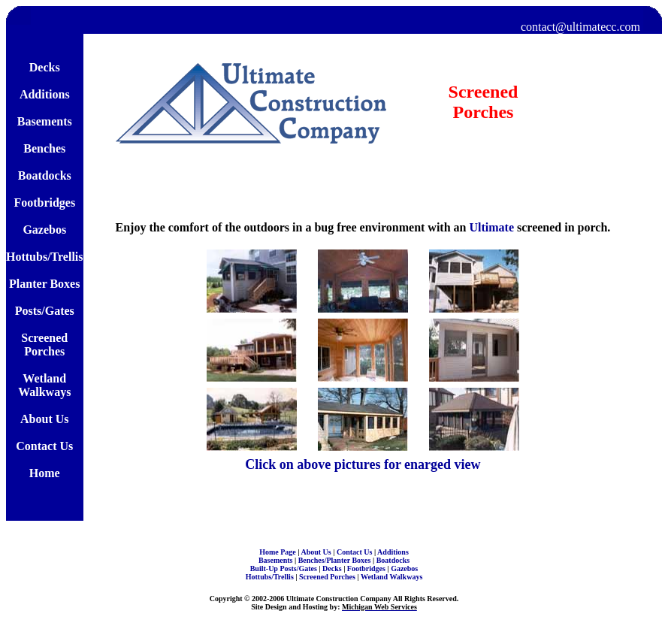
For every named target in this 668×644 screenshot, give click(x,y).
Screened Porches (328, 577)
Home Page (278, 552)
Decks (333, 568)
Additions (393, 552)
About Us (317, 552)
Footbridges (367, 568)
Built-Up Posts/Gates (285, 568)
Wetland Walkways (391, 577)
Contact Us (355, 552)
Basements (277, 560)
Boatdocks (393, 560)
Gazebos (404, 568)
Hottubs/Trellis (271, 577)
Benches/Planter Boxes (336, 560)
